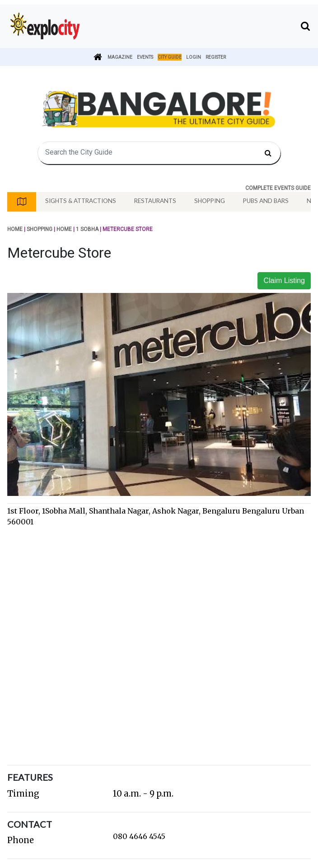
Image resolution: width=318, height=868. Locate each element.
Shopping (210, 201)
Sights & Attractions (81, 201)
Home (15, 229)
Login (194, 57)
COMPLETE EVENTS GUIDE (278, 188)
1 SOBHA (87, 229)
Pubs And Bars (266, 201)
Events (145, 57)
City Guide (170, 57)
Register (216, 57)
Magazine (120, 57)
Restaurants (155, 201)
